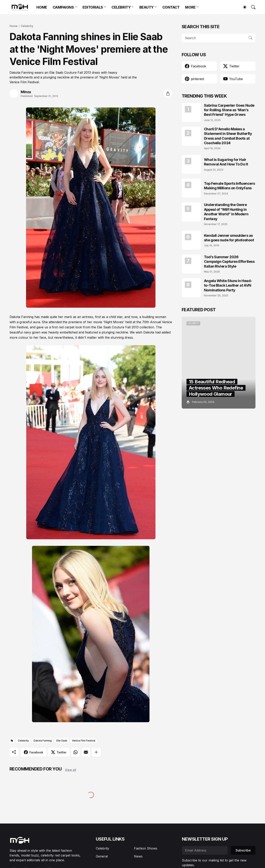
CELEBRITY (121, 7)
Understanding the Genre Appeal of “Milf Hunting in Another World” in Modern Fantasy (226, 212)
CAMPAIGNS (63, 7)
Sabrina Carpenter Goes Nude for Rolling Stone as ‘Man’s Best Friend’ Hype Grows (229, 110)
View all (71, 770)
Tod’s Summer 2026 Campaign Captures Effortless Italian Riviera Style (229, 262)
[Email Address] (205, 850)
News (138, 856)
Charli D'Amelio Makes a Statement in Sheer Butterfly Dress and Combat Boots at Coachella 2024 (228, 136)
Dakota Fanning (43, 741)
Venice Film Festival (84, 741)
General (102, 856)
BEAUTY (147, 7)
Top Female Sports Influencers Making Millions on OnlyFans (230, 186)
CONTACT (171, 7)
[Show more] (96, 752)
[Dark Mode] (243, 7)
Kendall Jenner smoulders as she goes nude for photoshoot (229, 238)
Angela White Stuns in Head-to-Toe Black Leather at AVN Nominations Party (228, 285)
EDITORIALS (93, 7)
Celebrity (27, 26)
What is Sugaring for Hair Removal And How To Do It (226, 162)
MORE (190, 7)
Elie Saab (62, 741)
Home (14, 26)
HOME (42, 7)
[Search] (251, 7)
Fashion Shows (146, 848)
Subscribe (243, 850)
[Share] (168, 94)
